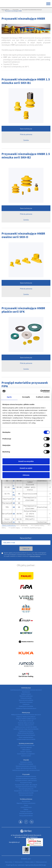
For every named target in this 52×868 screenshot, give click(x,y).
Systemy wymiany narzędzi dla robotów (26, 727)
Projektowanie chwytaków (26, 706)
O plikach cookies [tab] (43, 397)
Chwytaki (26, 760)
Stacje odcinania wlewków (26, 700)
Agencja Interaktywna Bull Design (36, 865)
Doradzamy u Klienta (26, 762)
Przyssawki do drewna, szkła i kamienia (26, 780)
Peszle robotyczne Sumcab (26, 721)
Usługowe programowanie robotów (26, 739)
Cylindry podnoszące (26, 807)
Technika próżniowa (26, 799)
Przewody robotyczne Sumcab (26, 723)
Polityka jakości (19, 862)
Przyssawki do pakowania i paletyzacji (26, 778)
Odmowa (26, 475)
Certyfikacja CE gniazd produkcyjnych (26, 708)
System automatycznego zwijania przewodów (26, 729)
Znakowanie (26, 704)
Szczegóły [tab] (26, 397)
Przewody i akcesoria (26, 811)
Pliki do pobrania (26, 134)
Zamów (26, 140)
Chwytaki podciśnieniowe (26, 813)
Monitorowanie (26, 801)
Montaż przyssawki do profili (26, 793)
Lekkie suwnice (26, 750)
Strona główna (5, 10)
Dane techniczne (26, 129)
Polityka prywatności (41, 862)
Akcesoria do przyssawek (26, 795)
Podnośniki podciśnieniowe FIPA (26, 745)
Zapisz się (26, 549)
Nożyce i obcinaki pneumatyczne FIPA (26, 768)
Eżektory (26, 809)
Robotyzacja (26, 713)
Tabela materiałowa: (9, 525)
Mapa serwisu (9, 862)
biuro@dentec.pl (14, 842)
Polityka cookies (29, 862)
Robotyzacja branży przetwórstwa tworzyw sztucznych (26, 715)
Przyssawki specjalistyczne (26, 789)
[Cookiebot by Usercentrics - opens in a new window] (40, 391)
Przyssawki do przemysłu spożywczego (26, 787)
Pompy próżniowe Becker (26, 816)
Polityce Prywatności (35, 556)
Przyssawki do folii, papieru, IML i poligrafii (26, 785)
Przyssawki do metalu (26, 783)
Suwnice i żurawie (26, 756)
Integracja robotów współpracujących (26, 719)
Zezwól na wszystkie (26, 461)
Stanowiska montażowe (26, 702)
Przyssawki (16, 10)
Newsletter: (26, 538)
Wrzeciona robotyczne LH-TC (26, 725)
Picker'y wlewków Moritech (26, 737)
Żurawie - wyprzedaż (26, 752)
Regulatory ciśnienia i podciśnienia (26, 803)
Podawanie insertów (26, 698)
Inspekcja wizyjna (26, 694)
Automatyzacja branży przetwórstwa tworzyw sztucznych (26, 690)
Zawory (26, 805)
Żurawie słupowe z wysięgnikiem (26, 754)
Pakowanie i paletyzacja (26, 696)
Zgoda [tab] (9, 397)
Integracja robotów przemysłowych (26, 717)
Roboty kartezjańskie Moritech (26, 733)
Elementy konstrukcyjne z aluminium (26, 766)
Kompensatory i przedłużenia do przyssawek (26, 791)
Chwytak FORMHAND (26, 748)
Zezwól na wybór (26, 468)
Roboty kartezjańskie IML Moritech (26, 735)
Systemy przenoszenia (26, 743)
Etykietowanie (26, 692)
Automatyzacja (26, 688)
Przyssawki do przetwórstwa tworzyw (32, 10)
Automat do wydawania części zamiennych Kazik (26, 770)
